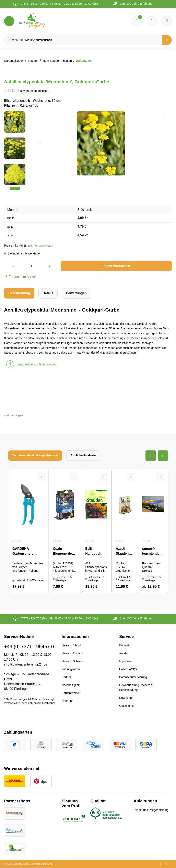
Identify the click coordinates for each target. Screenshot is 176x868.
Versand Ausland (72, 653)
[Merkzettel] (137, 21)
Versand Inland (71, 645)
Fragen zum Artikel (20, 277)
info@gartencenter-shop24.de (26, 664)
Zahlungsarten (71, 669)
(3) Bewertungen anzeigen (32, 91)
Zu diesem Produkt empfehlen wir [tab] (35, 455)
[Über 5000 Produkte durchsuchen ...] (83, 40)
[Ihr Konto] (167, 21)
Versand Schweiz (73, 661)
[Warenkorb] (152, 21)
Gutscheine (126, 706)
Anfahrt (124, 653)
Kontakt (124, 645)
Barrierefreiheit (71, 693)
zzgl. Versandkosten (40, 246)
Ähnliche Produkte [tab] (83, 455)
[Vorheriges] (39, 143)
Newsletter (126, 698)
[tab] (19, 293)
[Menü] (9, 21)
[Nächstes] (163, 143)
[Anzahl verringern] (13, 266)
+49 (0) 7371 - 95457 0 (29, 647)
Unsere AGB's (128, 669)
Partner (66, 677)
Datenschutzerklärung (133, 677)
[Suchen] (167, 40)
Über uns (67, 701)
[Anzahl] (32, 266)
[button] (14, 415)
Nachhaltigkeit (71, 685)
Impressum (126, 661)
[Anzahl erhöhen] (50, 266)
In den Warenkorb (116, 266)
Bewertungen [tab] (76, 293)
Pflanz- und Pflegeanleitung (151, 810)
